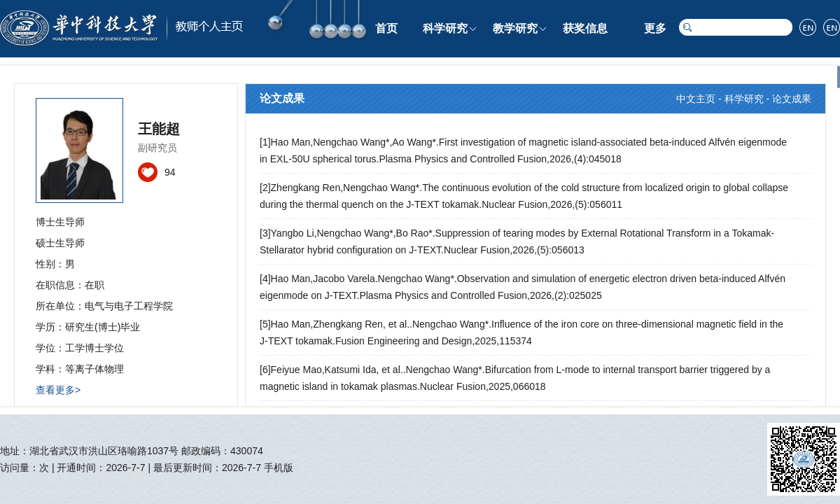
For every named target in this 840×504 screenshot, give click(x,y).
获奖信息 (585, 28)
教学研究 (515, 28)
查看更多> (58, 390)
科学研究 (445, 28)
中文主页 (696, 99)
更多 (655, 28)
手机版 (279, 468)
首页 (386, 28)
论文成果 (792, 99)
